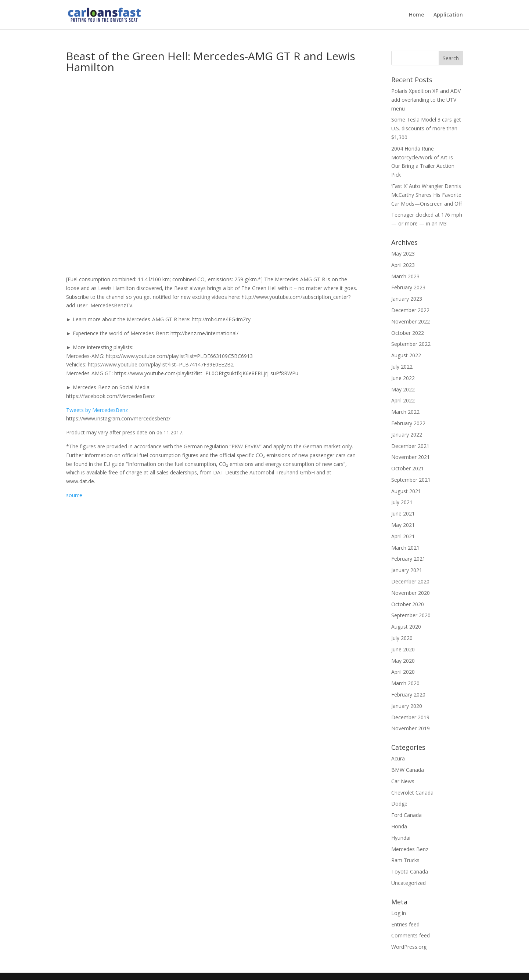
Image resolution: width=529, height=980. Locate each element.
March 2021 (405, 548)
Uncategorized (409, 883)
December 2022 (410, 310)
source (74, 495)
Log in (399, 913)
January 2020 (407, 706)
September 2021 (411, 480)
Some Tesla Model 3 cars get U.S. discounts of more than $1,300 (426, 128)
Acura (398, 758)
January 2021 (407, 570)
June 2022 (403, 378)
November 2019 (411, 728)
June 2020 (403, 649)
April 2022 (403, 400)
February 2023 (408, 287)
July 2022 (402, 367)
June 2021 (403, 513)
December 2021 (410, 446)
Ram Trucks (405, 860)
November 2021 (411, 457)
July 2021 (402, 502)
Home (416, 15)
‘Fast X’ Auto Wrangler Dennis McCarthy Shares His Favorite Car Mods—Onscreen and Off (427, 195)
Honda (399, 826)
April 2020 (403, 672)
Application (448, 15)
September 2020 (411, 615)
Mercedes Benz (410, 849)
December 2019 (410, 717)
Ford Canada (406, 815)
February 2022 (408, 423)
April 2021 (403, 536)
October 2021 (408, 468)
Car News (403, 781)
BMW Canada (408, 770)
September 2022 (411, 344)
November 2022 (411, 321)
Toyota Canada (410, 871)
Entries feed (405, 924)
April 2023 (403, 265)
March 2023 (405, 276)
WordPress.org (409, 947)
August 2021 (406, 491)
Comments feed (411, 935)
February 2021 (408, 559)
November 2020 (411, 593)
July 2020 (402, 638)
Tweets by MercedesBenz (97, 410)
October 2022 (408, 333)
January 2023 (407, 299)
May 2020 (403, 661)
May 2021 (403, 525)
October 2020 (408, 604)
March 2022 (405, 412)
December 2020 (410, 581)
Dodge (399, 804)
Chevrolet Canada (412, 793)
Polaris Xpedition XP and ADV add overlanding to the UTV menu (426, 100)
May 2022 (403, 389)
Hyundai (401, 838)
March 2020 (405, 683)
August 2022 (406, 355)
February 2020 (408, 695)
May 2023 (403, 254)
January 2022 (407, 435)
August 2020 (406, 627)
